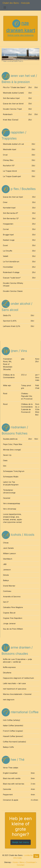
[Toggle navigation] (5, 7)
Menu (22, 862)
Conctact (21, 865)
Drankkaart (31, 862)
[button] (4, 55)
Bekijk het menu (21, 842)
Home (15, 862)
